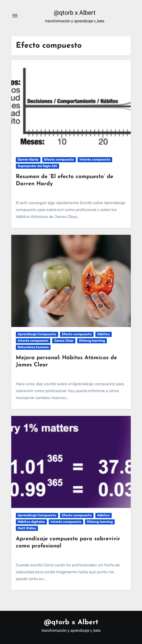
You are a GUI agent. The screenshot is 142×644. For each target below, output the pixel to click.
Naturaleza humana (33, 347)
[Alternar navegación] (15, 16)
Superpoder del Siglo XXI (37, 166)
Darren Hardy (28, 160)
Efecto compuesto (59, 160)
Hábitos (104, 334)
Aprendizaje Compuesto (37, 334)
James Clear (64, 341)
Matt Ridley (27, 528)
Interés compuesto (95, 160)
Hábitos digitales (31, 522)
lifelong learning (92, 341)
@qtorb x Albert (75, 13)
